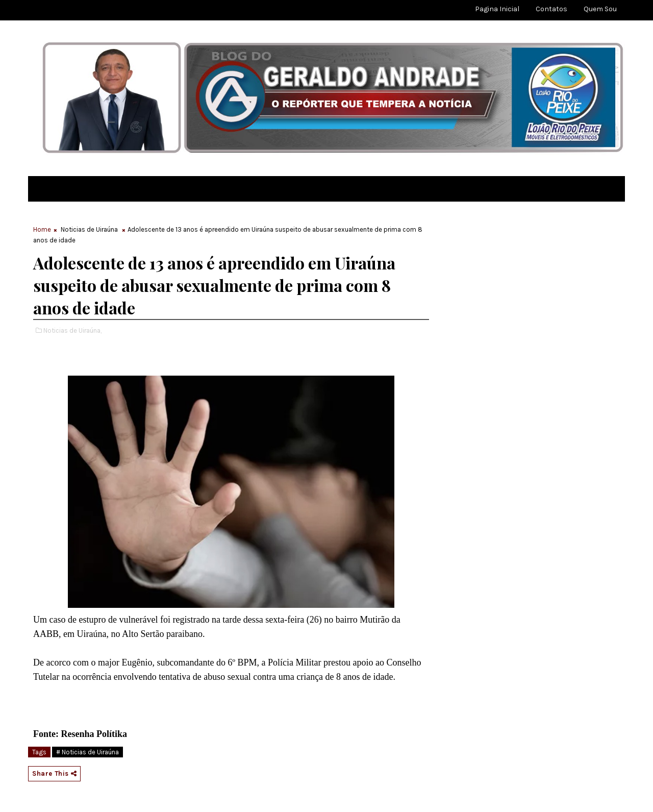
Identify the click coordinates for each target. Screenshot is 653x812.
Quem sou (600, 9)
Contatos (551, 9)
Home (42, 229)
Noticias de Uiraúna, (72, 330)
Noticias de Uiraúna (89, 229)
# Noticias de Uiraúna (87, 752)
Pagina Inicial (497, 9)
